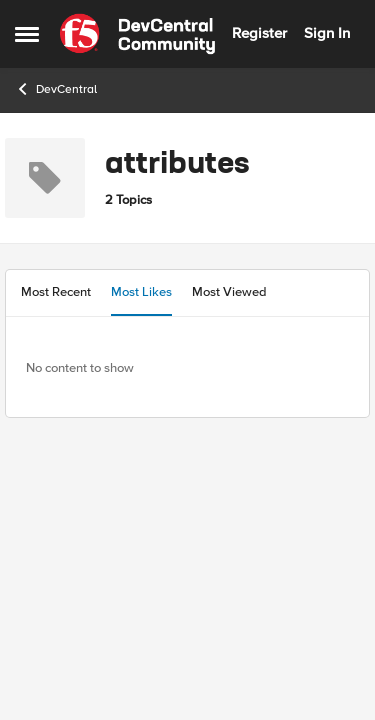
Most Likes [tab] (141, 292)
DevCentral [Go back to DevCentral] (56, 89)
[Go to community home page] (137, 34)
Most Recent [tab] (56, 292)
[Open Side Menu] (27, 34)
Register (259, 33)
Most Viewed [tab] (229, 292)
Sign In (327, 33)
